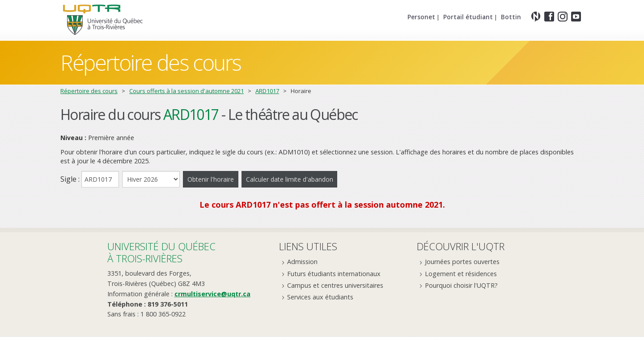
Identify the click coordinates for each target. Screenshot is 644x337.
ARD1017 (267, 91)
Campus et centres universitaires (335, 286)
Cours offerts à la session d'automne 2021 (186, 91)
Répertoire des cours (151, 62)
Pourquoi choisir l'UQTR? (461, 286)
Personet (421, 17)
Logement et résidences (461, 274)
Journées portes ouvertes (462, 262)
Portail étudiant (468, 17)
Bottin (511, 17)
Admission (302, 262)
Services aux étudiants (320, 297)
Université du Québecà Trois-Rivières (161, 253)
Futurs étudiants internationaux (334, 274)
